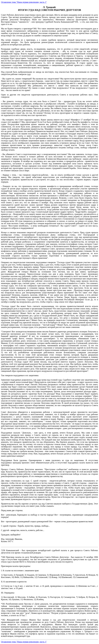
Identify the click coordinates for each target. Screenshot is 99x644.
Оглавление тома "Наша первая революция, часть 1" (24, 2)
